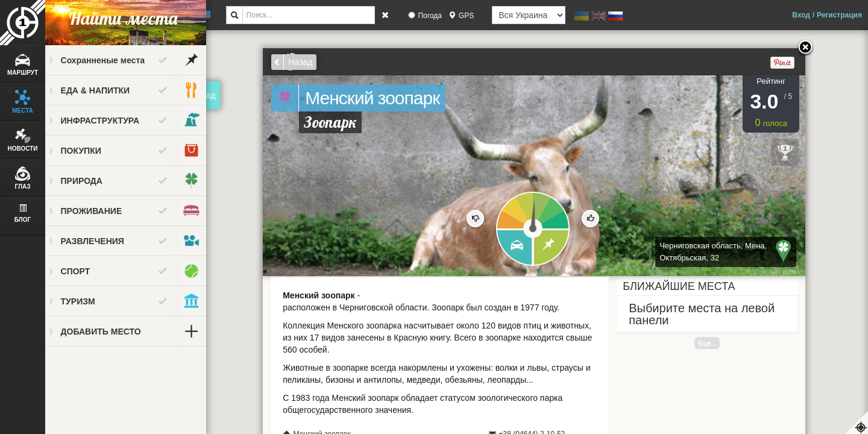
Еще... (712, 343)
